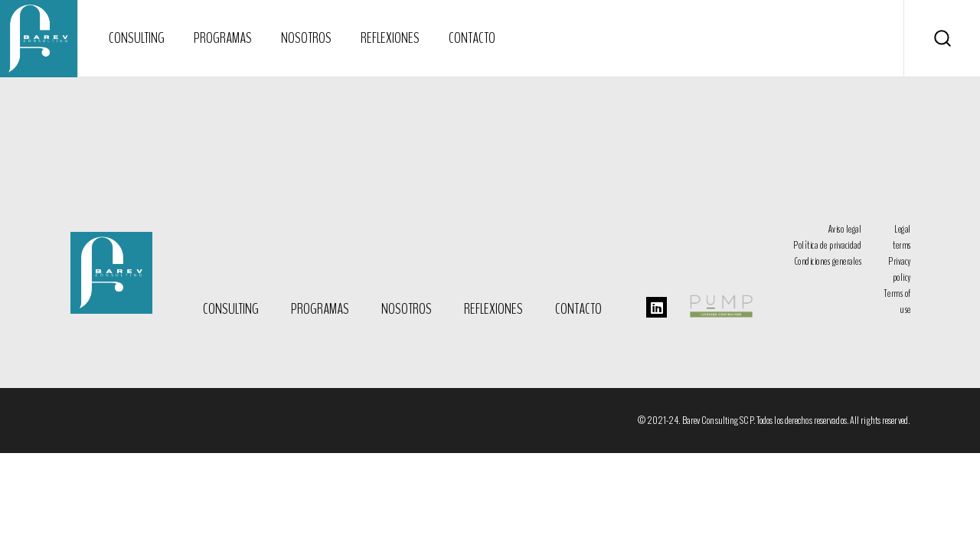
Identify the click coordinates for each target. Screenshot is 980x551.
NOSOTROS (407, 309)
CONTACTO (578, 309)
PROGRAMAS (320, 309)
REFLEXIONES (493, 309)
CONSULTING (231, 309)
